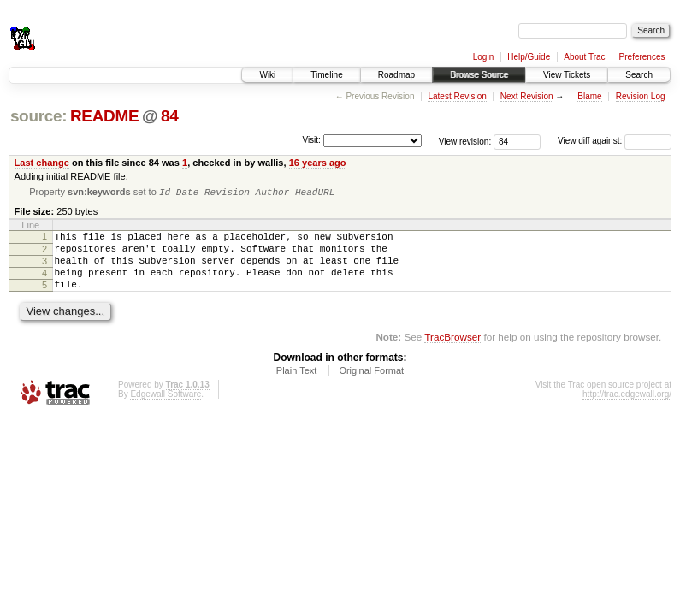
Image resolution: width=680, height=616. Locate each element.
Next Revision (527, 96)
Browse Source (479, 75)
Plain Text (297, 385)
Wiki (267, 75)
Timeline (326, 75)
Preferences (642, 57)
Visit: (311, 140)
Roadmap (396, 75)
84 (169, 116)
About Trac (584, 57)
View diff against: (615, 141)
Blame (589, 96)
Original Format (371, 385)
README (104, 116)
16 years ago (318, 163)
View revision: (465, 141)
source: (38, 116)
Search (639, 75)
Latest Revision (457, 96)
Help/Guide (529, 57)
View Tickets (567, 75)
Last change (42, 163)
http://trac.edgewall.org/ (627, 409)
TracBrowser (452, 351)
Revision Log (641, 96)
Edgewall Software (166, 409)
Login (483, 57)
